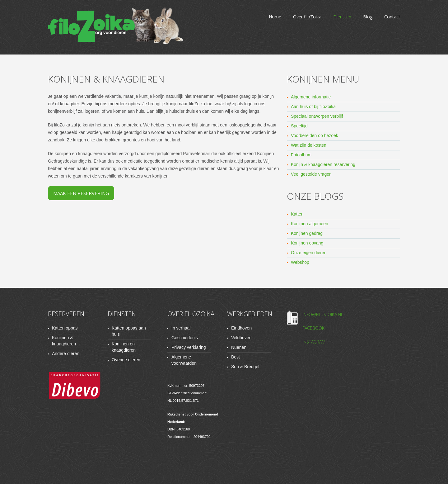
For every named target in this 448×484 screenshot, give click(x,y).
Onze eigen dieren (309, 253)
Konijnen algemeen (310, 224)
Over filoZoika (307, 17)
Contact (392, 17)
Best (236, 357)
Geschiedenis (185, 338)
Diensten (342, 17)
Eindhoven (241, 328)
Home (275, 17)
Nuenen (239, 347)
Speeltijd (299, 126)
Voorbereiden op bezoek (315, 135)
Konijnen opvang (307, 243)
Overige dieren (126, 360)
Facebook (313, 328)
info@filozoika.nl (323, 314)
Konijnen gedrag (307, 233)
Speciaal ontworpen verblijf (317, 116)
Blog (368, 17)
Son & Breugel (245, 367)
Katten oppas (65, 328)
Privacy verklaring (189, 347)
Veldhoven (241, 338)
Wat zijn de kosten (309, 145)
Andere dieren (66, 354)
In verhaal (181, 328)
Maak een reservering (81, 193)
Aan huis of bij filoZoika (313, 107)
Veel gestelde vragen (311, 174)
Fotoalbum (301, 155)
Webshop (300, 262)
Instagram (314, 342)
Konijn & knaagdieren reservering (323, 164)
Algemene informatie (311, 97)
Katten (297, 214)
